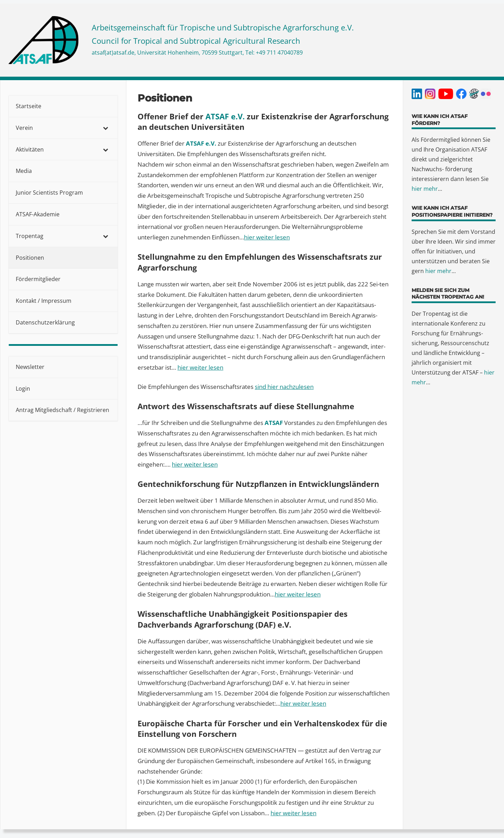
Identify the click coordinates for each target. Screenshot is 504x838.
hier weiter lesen (200, 367)
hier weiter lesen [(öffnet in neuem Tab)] (267, 237)
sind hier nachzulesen (284, 387)
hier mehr (425, 189)
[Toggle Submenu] (105, 128)
